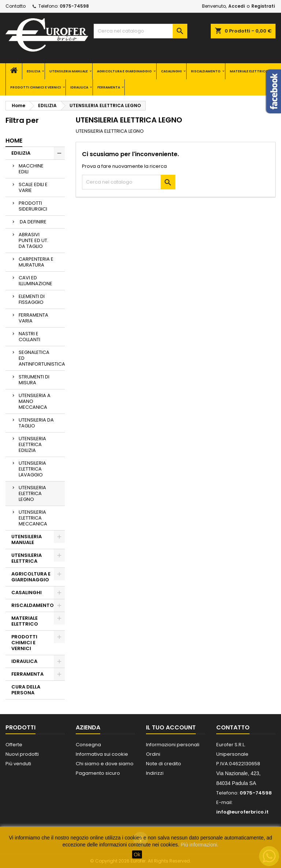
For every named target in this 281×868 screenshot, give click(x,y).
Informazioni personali (173, 745)
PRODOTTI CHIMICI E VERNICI (36, 87)
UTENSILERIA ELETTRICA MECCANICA (33, 518)
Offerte (14, 745)
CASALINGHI (171, 71)
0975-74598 (74, 6)
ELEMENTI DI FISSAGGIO (32, 299)
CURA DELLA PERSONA (26, 690)
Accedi (237, 6)
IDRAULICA (79, 87)
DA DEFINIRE (33, 222)
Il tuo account (171, 727)
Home (14, 141)
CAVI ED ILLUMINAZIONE (35, 281)
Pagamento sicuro (98, 773)
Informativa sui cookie (102, 754)
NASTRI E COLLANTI (29, 337)
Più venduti (18, 764)
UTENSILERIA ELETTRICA (27, 558)
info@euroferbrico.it (242, 812)
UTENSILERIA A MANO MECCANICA (35, 401)
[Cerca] (140, 31)
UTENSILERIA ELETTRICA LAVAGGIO (32, 469)
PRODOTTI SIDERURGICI (33, 206)
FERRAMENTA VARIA (33, 318)
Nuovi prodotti (22, 754)
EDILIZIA (33, 71)
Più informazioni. (200, 845)
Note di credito (164, 764)
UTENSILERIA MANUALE (69, 71)
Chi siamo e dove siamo (105, 764)
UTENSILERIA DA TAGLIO (36, 423)
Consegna (88, 745)
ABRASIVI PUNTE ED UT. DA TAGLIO (33, 240)
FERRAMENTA (109, 87)
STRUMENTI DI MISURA (34, 380)
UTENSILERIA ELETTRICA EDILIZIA (32, 444)
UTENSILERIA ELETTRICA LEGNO (32, 493)
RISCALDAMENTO (206, 71)
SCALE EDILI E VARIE (33, 187)
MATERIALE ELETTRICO (249, 71)
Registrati (263, 6)
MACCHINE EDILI (31, 169)
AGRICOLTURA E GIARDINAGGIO (124, 71)
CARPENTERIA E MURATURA (36, 262)
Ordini (153, 754)
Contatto (16, 6)
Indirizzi (155, 773)
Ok (137, 854)
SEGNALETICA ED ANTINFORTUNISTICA (42, 358)
